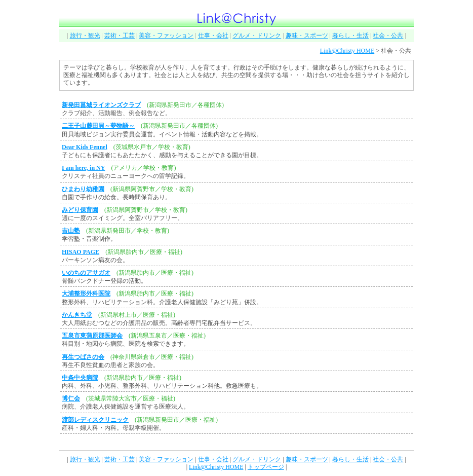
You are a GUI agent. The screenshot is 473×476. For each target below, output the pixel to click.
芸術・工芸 (120, 35)
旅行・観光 (85, 35)
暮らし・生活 (350, 35)
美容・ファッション (166, 35)
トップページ (266, 467)
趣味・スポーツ (307, 35)
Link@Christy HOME (347, 51)
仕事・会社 (213, 35)
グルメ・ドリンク (257, 35)
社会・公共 (388, 35)
